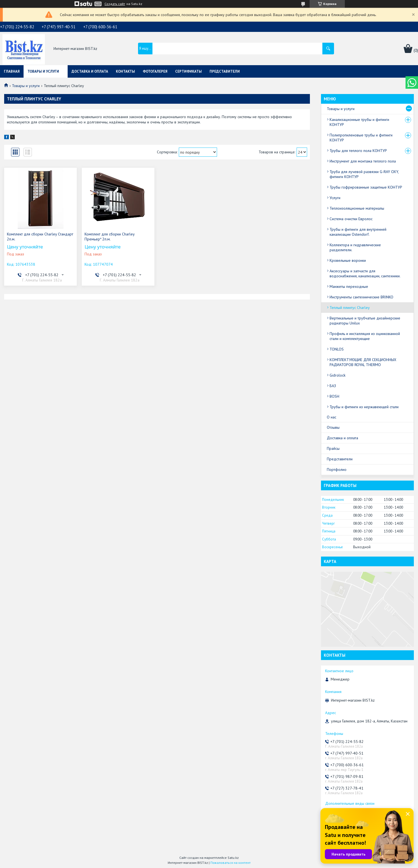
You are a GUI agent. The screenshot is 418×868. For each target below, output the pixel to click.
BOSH (334, 396)
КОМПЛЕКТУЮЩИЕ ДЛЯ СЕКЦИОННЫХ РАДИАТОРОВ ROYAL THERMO (363, 362)
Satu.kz (233, 858)
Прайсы (333, 448)
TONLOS (337, 349)
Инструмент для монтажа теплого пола (363, 161)
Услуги (335, 198)
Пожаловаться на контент (230, 863)
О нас (332, 417)
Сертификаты (188, 71)
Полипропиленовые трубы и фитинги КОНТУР (361, 138)
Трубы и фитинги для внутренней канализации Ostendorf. (358, 232)
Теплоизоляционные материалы (357, 208)
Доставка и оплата (90, 71)
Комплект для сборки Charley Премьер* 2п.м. (109, 237)
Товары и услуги (43, 71)
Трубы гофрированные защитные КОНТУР (366, 187)
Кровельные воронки (348, 260)
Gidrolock (337, 375)
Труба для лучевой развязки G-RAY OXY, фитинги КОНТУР (364, 174)
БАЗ (333, 386)
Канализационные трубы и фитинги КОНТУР (359, 122)
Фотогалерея (155, 71)
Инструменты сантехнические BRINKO (361, 297)
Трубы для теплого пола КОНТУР (358, 151)
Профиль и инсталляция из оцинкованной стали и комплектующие (365, 336)
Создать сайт (115, 4)
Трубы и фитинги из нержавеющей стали (364, 407)
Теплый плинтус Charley (350, 308)
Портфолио (337, 469)
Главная (12, 71)
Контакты (125, 71)
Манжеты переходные (349, 286)
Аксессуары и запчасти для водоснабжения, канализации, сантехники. (365, 273)
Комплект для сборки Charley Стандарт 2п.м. (40, 237)
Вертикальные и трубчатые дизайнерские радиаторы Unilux (365, 321)
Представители (225, 71)
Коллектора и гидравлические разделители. (355, 247)
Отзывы (333, 427)
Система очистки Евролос (351, 219)
